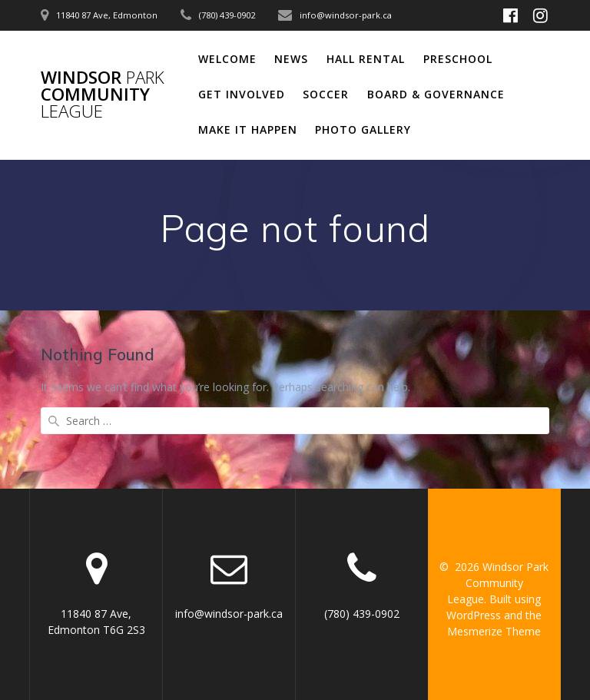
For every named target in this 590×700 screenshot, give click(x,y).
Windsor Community (103, 95)
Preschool (458, 59)
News (291, 59)
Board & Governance (436, 94)
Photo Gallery (363, 129)
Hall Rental (366, 59)
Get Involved (242, 94)
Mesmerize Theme (494, 631)
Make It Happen (248, 129)
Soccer (326, 94)
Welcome (227, 59)
